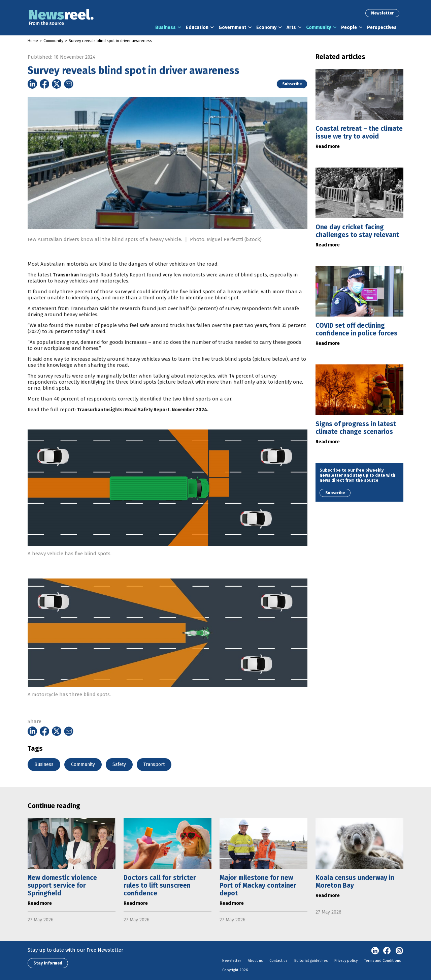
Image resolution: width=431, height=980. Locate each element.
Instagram (399, 951)
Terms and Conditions (383, 961)
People (349, 27)
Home (33, 41)
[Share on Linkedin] (32, 84)
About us (255, 961)
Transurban (66, 289)
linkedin (375, 951)
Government (232, 27)
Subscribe (292, 84)
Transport (154, 764)
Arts (291, 27)
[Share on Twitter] (57, 84)
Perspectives (382, 27)
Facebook (387, 951)
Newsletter (382, 13)
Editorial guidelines (311, 961)
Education (197, 27)
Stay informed (48, 963)
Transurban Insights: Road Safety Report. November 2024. (143, 424)
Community (319, 27)
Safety (119, 764)
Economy (266, 27)
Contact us (278, 961)
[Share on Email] (69, 84)
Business (165, 27)
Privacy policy (346, 961)
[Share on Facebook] (44, 84)
